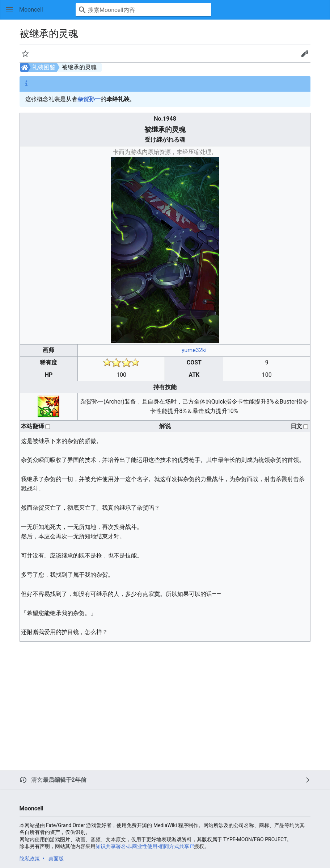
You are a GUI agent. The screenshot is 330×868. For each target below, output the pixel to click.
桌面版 (56, 859)
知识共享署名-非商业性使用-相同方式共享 (143, 846)
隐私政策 (30, 859)
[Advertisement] (136, 698)
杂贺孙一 (89, 99)
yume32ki (194, 350)
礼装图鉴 (44, 67)
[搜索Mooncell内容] (143, 10)
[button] (9, 10)
